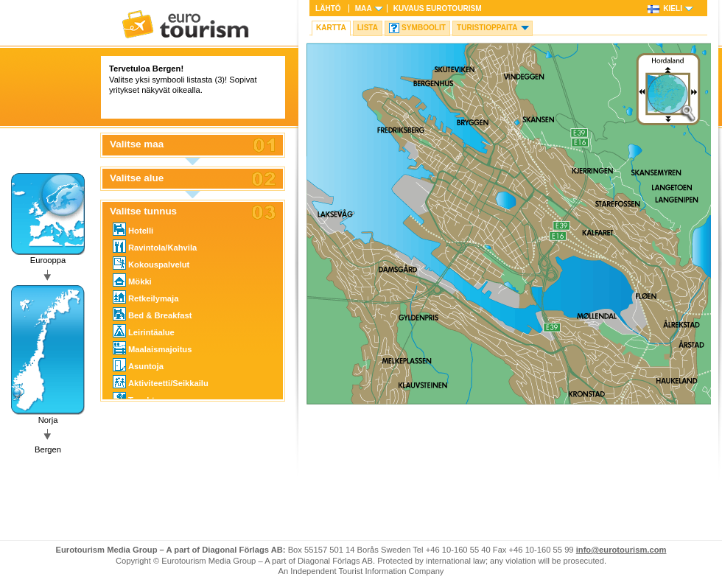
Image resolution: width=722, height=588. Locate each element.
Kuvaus (438, 8)
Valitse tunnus (143, 211)
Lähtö (328, 8)
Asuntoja (138, 365)
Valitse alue (137, 178)
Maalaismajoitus (152, 348)
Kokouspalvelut (151, 263)
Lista (368, 28)
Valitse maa (137, 144)
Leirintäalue (144, 331)
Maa (364, 8)
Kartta (331, 28)
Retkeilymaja (146, 297)
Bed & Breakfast (152, 314)
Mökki (132, 280)
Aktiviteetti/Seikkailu (161, 382)
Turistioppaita (487, 28)
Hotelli (133, 229)
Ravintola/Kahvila (155, 246)
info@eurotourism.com (621, 550)
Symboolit (424, 28)
